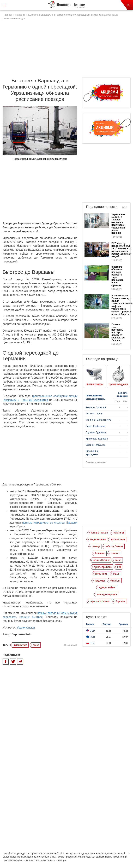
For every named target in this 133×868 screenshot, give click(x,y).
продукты (100, 580)
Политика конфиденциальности (46, 825)
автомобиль (101, 574)
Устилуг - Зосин (94, 414)
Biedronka (100, 553)
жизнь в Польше (99, 532)
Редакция (93, 825)
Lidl (119, 567)
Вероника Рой (21, 634)
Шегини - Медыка (95, 445)
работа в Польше (114, 546)
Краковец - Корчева (97, 439)
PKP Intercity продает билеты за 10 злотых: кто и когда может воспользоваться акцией (46, 755)
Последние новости (102, 207)
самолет (115, 553)
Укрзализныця (26, 628)
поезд (36, 645)
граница (96, 546)
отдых (116, 574)
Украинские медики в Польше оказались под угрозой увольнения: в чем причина (46, 740)
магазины (119, 532)
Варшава (120, 601)
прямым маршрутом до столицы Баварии (50, 523)
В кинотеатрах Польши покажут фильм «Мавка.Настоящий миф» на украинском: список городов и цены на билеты (44, 786)
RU (129, 5)
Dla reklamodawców (75, 825)
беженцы (115, 580)
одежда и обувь (107, 587)
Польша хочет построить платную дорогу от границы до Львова (118, 332)
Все (125, 207)
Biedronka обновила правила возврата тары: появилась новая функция (46, 770)
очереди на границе (107, 594)
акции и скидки (98, 539)
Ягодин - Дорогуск (96, 407)
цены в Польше (101, 560)
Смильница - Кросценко (93, 453)
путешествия (20, 645)
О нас (24, 825)
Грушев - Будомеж (96, 432)
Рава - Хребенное (95, 426)
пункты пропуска (103, 567)
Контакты (107, 825)
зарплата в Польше (100, 601)
